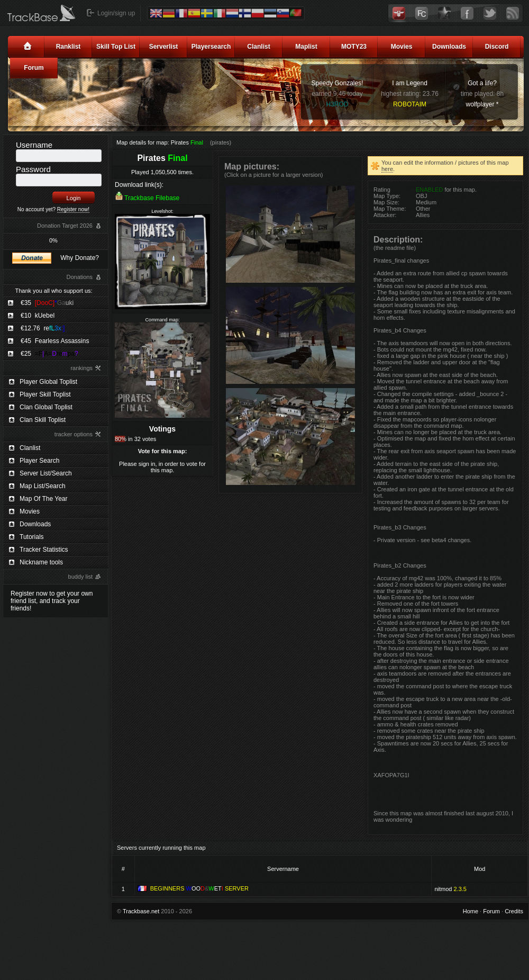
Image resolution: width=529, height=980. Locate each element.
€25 (49, 354)
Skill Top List (116, 47)
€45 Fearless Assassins (55, 341)
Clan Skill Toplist (43, 420)
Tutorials (32, 537)
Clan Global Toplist (46, 407)
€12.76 (43, 328)
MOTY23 (354, 47)
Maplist (306, 47)
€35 (47, 303)
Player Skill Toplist (45, 394)
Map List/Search (43, 486)
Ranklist (69, 47)
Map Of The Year (44, 499)
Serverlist (164, 47)
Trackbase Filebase (152, 198)
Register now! (73, 209)
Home (471, 911)
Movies (402, 47)
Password (33, 169)
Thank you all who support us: (53, 291)
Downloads (449, 47)
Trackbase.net (141, 911)
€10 (38, 316)
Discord (497, 47)
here (387, 169)
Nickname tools (41, 562)
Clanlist (258, 47)
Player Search (39, 461)
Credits (514, 911)
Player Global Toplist (48, 382)
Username (34, 145)
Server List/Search (46, 473)
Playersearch (211, 47)
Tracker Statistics (44, 550)
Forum (34, 68)
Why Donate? (80, 258)
